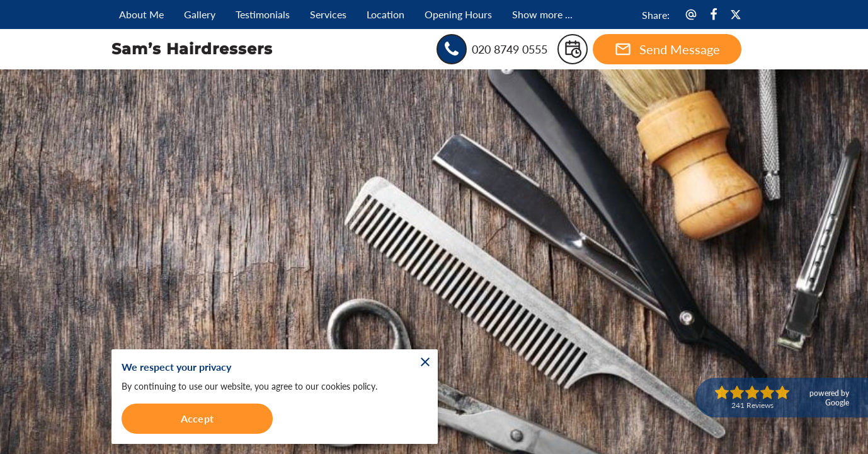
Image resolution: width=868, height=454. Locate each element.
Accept (197, 418)
